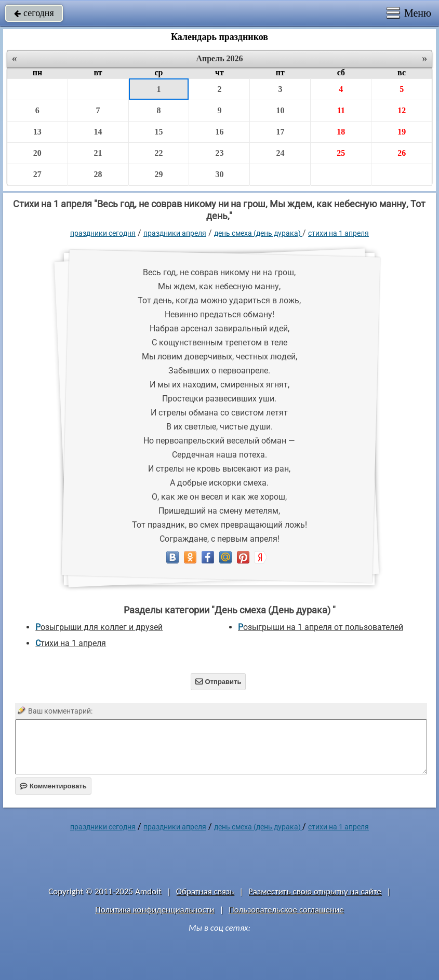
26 (402, 153)
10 (280, 110)
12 (402, 110)
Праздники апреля (175, 233)
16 (219, 132)
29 (159, 174)
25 (341, 153)
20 (37, 153)
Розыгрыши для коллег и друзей (99, 627)
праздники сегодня (103, 233)
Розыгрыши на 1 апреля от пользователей (321, 627)
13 (37, 132)
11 (341, 110)
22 (159, 153)
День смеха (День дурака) (258, 233)
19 (402, 132)
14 (98, 132)
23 (219, 153)
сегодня (34, 13)
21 (98, 153)
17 (280, 132)
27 (37, 174)
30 (219, 174)
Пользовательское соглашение (286, 910)
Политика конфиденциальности (155, 910)
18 (341, 132)
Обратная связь (205, 891)
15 (159, 132)
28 (98, 174)
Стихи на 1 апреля (338, 233)
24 (280, 153)
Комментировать (53, 786)
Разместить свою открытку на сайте (315, 891)
